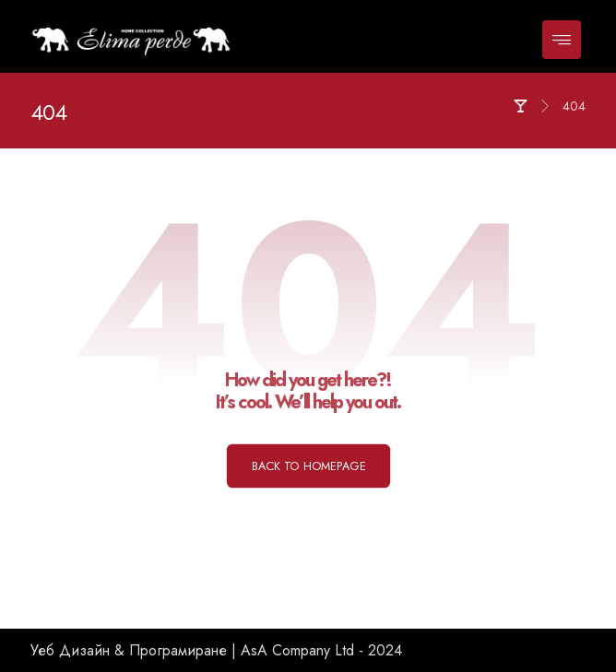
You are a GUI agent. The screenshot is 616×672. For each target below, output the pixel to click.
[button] (562, 40)
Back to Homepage (308, 466)
